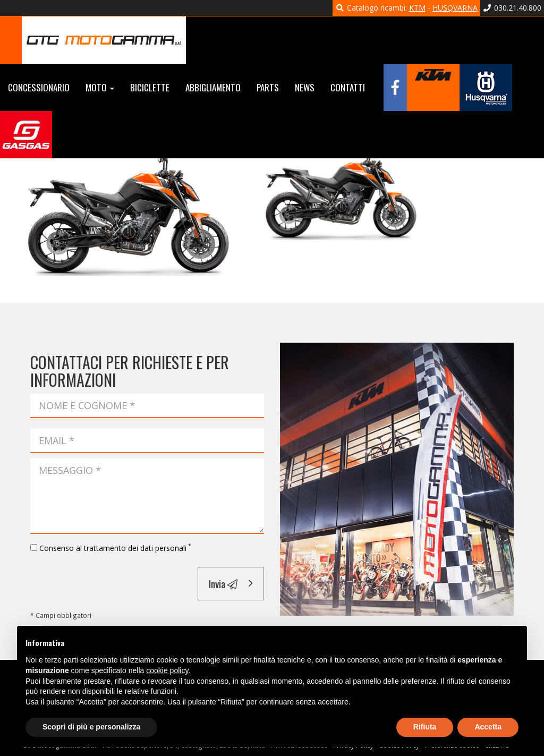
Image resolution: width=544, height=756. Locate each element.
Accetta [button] (488, 727)
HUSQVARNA (455, 8)
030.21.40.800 (512, 8)
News (305, 87)
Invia (223, 583)
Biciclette (150, 87)
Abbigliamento (213, 87)
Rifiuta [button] (425, 727)
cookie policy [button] (167, 670)
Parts (268, 87)
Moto (100, 87)
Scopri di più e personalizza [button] (91, 727)
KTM (417, 8)
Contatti (348, 87)
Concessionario (39, 87)
